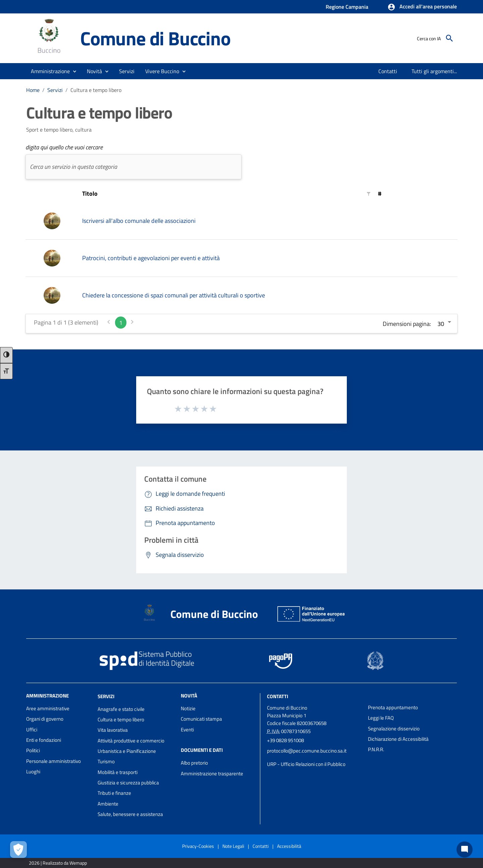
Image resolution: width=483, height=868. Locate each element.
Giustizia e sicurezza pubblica (128, 783)
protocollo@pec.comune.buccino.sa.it (307, 751)
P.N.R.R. (376, 749)
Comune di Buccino (155, 38)
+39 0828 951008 (285, 740)
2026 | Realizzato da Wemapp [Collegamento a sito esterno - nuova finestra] (58, 863)
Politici (33, 750)
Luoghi (33, 771)
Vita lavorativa (113, 730)
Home (33, 90)
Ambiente (108, 804)
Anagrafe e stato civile (121, 709)
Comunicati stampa (201, 719)
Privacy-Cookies (198, 846)
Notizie (188, 708)
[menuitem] (388, 71)
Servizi (55, 90)
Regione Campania (347, 7)
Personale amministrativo (53, 761)
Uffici (32, 730)
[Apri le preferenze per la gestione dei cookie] (18, 850)
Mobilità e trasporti (118, 772)
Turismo (106, 761)
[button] (422, 7)
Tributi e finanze (114, 793)
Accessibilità (289, 846)
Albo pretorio (194, 763)
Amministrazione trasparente (212, 774)
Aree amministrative (48, 708)
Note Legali (233, 846)
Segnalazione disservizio (394, 729)
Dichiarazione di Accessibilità (398, 739)
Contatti (278, 696)
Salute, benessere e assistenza (130, 814)
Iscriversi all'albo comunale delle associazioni (139, 221)
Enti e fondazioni (44, 740)
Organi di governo (45, 719)
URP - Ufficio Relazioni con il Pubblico (306, 764)
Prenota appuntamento (393, 707)
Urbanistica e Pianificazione (127, 751)
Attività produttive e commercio (131, 741)
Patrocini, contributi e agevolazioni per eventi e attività (151, 258)
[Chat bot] (465, 850)
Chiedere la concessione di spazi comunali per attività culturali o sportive (174, 295)
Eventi (187, 730)
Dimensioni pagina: (407, 324)
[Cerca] (449, 38)
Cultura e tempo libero (96, 90)
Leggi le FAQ (381, 718)
